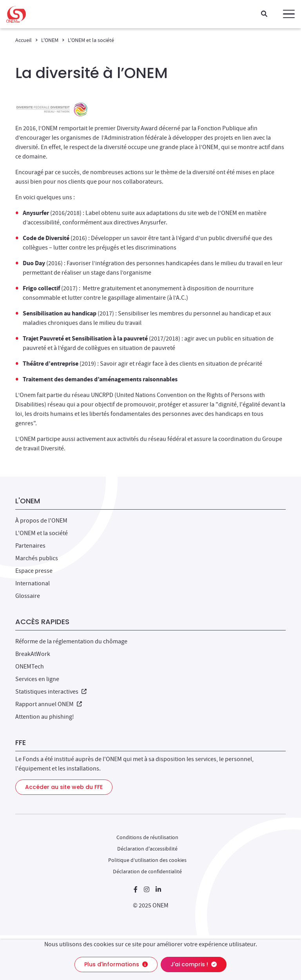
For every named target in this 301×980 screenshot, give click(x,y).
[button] (289, 14)
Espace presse (34, 571)
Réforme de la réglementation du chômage (71, 641)
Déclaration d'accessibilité (147, 849)
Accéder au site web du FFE (64, 787)
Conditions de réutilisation (147, 837)
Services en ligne (37, 679)
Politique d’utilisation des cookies (147, 860)
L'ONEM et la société (91, 40)
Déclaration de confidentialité (147, 871)
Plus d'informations (116, 964)
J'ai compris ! (194, 964)
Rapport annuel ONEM (49, 704)
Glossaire (28, 596)
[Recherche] (264, 14)
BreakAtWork (33, 654)
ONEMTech (30, 667)
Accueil (24, 40)
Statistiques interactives (51, 692)
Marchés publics (37, 558)
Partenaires (30, 546)
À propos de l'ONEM (41, 521)
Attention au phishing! (45, 717)
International (33, 583)
